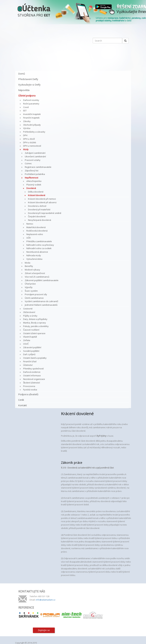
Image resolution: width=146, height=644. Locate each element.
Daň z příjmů (29, 354)
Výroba (27, 128)
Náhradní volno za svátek (39, 248)
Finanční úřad (30, 361)
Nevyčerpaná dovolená (40, 220)
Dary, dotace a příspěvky (35, 319)
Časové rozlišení (31, 330)
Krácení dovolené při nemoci (42, 199)
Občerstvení (29, 312)
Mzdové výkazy (32, 270)
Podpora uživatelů (28, 394)
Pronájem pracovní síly (36, 294)
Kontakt (23, 405)
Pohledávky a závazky (34, 132)
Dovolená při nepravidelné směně (45, 213)
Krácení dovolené (37, 195)
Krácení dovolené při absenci (42, 202)
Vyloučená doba (34, 259)
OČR (28, 238)
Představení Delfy (28, 79)
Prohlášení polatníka (35, 174)
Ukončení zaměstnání (35, 156)
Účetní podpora (27, 96)
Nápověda (24, 90)
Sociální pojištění (31, 351)
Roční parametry (31, 104)
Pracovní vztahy (33, 160)
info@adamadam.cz (46, 600)
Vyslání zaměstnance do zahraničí (41, 301)
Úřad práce (30, 284)
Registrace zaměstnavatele (38, 167)
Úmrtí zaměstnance (34, 298)
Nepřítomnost (31, 178)
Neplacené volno (35, 234)
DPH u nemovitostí (32, 146)
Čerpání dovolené (37, 216)
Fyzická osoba (30, 390)
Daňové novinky (31, 100)
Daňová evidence (32, 372)
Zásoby (27, 121)
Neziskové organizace (34, 379)
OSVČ (26, 344)
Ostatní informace (32, 376)
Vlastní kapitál (30, 337)
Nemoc (30, 224)
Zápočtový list (32, 171)
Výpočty (29, 287)
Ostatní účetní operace (34, 333)
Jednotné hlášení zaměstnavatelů (41, 305)
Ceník (21, 400)
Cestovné (28, 309)
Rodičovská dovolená (37, 231)
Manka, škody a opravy (35, 323)
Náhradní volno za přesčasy (40, 245)
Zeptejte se (44, 630)
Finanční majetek (31, 118)
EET (25, 111)
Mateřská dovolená (36, 227)
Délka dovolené (36, 192)
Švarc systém (31, 291)
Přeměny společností (33, 369)
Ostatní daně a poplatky (35, 358)
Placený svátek (34, 185)
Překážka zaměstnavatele (39, 241)
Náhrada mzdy (34, 255)
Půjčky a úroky (30, 316)
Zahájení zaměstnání (35, 153)
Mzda (28, 263)
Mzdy (26, 149)
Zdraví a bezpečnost (35, 273)
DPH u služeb (30, 142)
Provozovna (29, 386)
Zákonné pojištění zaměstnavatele (42, 280)
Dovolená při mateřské (39, 209)
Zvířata (27, 340)
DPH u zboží (29, 139)
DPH (25, 135)
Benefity (29, 266)
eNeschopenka (34, 181)
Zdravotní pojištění (32, 347)
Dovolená (31, 188)
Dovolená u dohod (37, 206)
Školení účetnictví (32, 383)
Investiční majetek (32, 114)
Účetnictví (28, 365)
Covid (26, 107)
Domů (22, 74)
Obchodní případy (32, 125)
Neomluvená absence (37, 252)
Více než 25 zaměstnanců (37, 277)
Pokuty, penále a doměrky (36, 326)
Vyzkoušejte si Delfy (29, 85)
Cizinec (28, 163)
